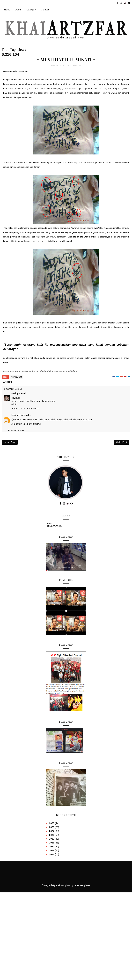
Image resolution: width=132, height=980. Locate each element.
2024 (52, 831)
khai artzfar (18, 415)
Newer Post (10, 442)
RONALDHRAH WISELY (26, 420)
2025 (52, 827)
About (18, 10)
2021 (52, 843)
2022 (52, 839)
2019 (52, 850)
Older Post (122, 442)
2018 (52, 854)
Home (7, 10)
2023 (52, 835)
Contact (45, 10)
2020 (52, 847)
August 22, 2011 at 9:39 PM (25, 409)
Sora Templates (82, 885)
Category (31, 10)
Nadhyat (16, 393)
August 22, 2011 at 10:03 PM (26, 424)
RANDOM (77, 65)
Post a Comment (17, 430)
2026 (52, 823)
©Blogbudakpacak (51, 885)
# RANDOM (16, 377)
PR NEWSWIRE (54, 526)
